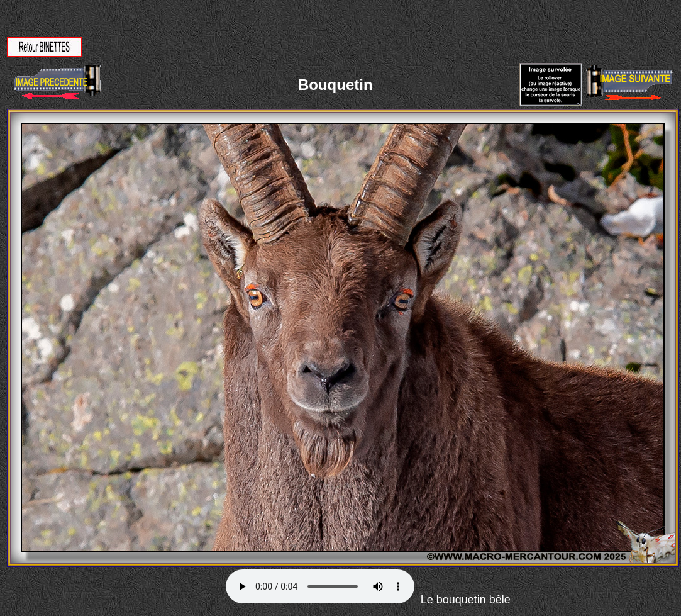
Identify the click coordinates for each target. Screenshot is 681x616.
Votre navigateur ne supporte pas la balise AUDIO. (320, 586)
